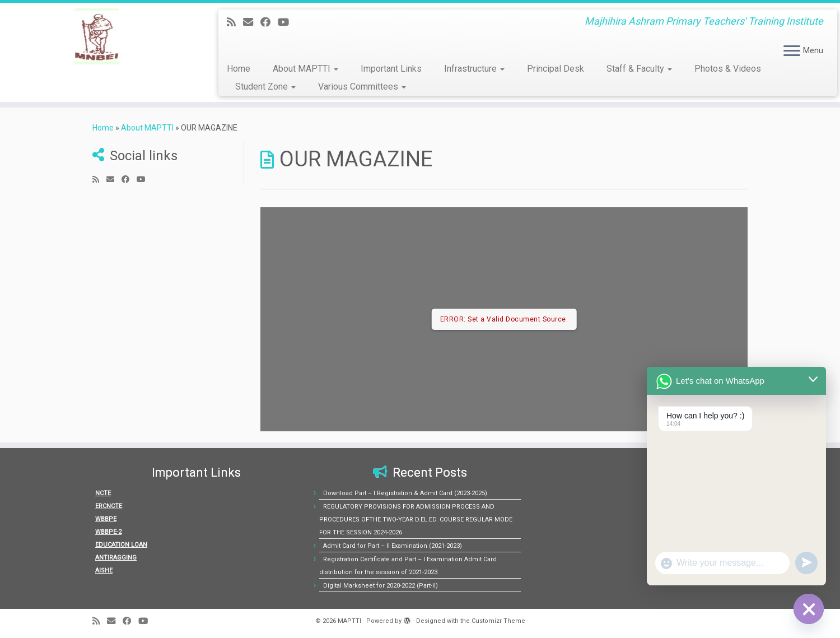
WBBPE (106, 519)
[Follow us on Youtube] (287, 22)
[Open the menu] (792, 52)
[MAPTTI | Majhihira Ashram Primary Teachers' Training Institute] (97, 36)
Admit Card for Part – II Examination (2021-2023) (393, 546)
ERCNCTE (109, 506)
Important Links (391, 69)
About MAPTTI (305, 69)
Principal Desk (556, 69)
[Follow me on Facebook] (269, 22)
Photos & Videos (728, 69)
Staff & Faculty (639, 69)
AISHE (104, 571)
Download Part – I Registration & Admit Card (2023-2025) (405, 493)
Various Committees (362, 87)
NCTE (103, 493)
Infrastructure (474, 69)
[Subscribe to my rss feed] (235, 22)
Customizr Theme (498, 621)
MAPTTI (349, 621)
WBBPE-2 (108, 532)
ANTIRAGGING (116, 558)
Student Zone (265, 87)
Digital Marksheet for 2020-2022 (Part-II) (381, 586)
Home (239, 69)
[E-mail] (252, 22)
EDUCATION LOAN (121, 545)
